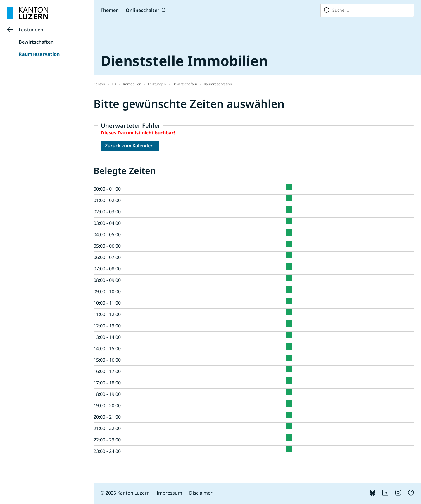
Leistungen (31, 30)
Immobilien (132, 84)
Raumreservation (39, 54)
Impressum (169, 493)
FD (114, 84)
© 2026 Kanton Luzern (125, 493)
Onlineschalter (143, 10)
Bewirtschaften (36, 42)
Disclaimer (201, 493)
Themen (110, 10)
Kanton (99, 84)
